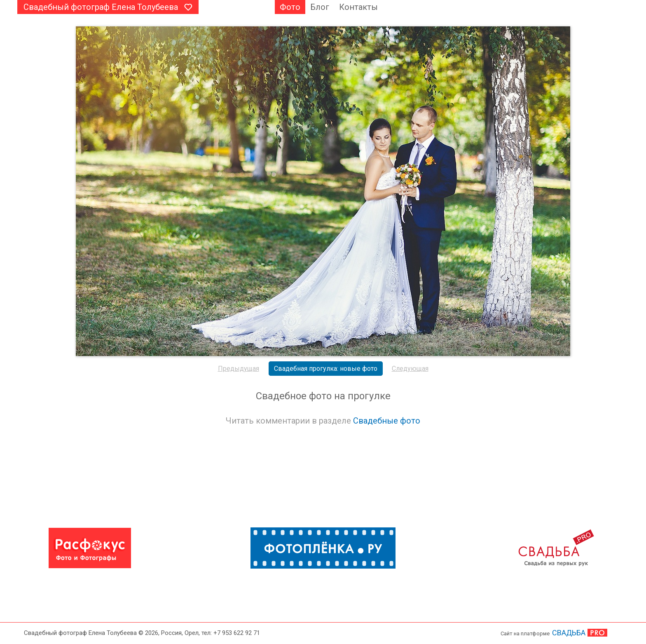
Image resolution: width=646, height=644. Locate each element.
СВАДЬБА (569, 633)
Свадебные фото (387, 421)
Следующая (410, 369)
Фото (290, 7)
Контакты (358, 7)
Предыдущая (239, 369)
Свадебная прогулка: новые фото (326, 369)
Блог (320, 7)
